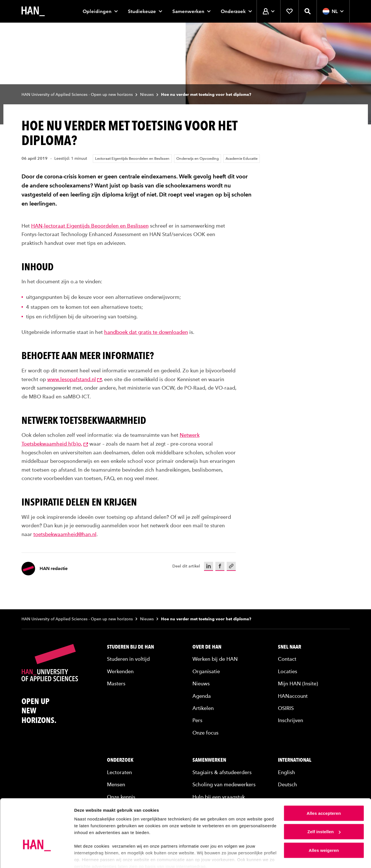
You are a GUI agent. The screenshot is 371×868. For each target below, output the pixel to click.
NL (333, 11)
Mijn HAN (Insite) (298, 684)
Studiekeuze (142, 11)
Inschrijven (290, 720)
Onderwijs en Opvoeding (198, 158)
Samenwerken (188, 11)
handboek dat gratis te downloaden (146, 332)
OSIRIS (286, 708)
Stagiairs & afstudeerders (222, 772)
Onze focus (205, 733)
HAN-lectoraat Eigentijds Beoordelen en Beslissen (90, 226)
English (287, 772)
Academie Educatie (242, 158)
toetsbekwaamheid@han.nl (65, 534)
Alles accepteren (324, 789)
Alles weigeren (324, 826)
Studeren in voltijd (128, 659)
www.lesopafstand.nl (74, 379)
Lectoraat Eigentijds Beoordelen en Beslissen (132, 158)
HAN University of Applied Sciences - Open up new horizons (77, 95)
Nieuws (147, 95)
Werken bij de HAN (215, 659)
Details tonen (88, 857)
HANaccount (293, 696)
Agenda (202, 696)
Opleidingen (97, 11)
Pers (197, 720)
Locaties (288, 671)
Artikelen (203, 708)
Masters (116, 684)
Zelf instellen (324, 807)
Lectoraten (119, 772)
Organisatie (206, 671)
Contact (287, 659)
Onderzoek (233, 11)
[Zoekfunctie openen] (308, 11)
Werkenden (120, 671)
